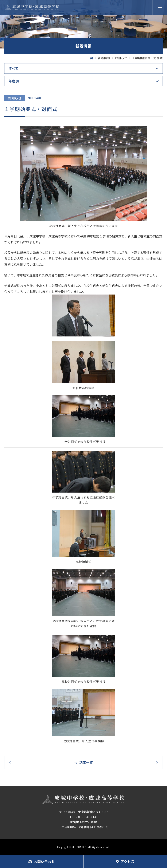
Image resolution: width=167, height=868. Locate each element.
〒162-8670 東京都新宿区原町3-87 (83, 812)
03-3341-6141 (88, 817)
